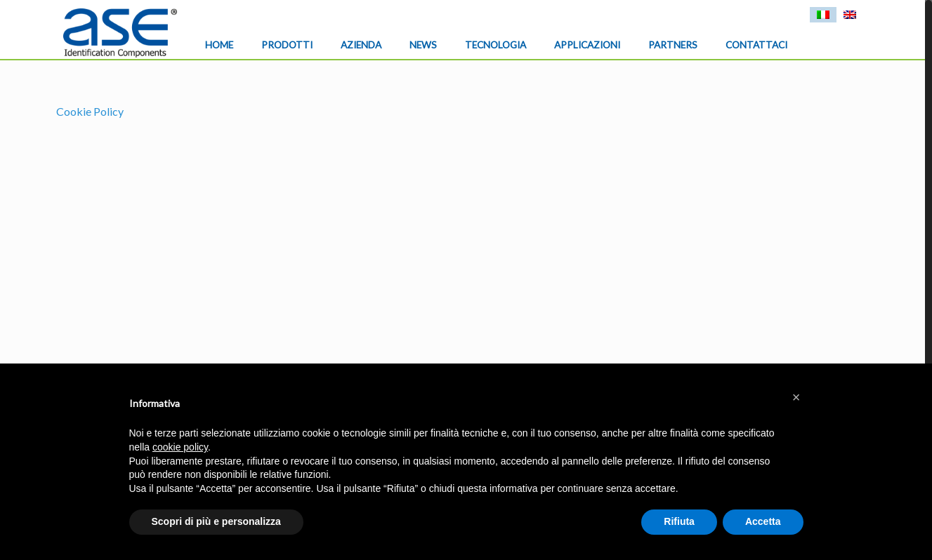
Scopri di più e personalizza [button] (216, 521)
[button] (796, 397)
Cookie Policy (90, 111)
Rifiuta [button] (679, 521)
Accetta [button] (763, 521)
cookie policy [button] (180, 447)
